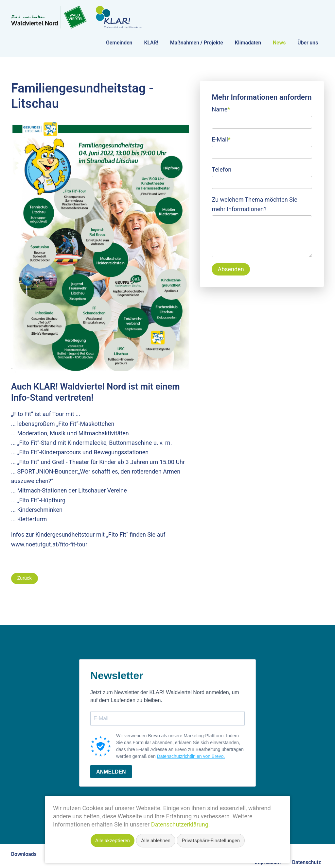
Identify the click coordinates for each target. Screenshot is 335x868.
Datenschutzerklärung (180, 825)
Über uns (308, 43)
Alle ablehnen (156, 841)
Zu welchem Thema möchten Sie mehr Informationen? (254, 204)
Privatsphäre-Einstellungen (211, 841)
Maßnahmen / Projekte (197, 43)
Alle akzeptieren (113, 841)
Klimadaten (248, 43)
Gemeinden (119, 43)
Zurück (25, 578)
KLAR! (151, 43)
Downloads (24, 854)
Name (221, 109)
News (279, 43)
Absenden (231, 269)
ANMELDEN (111, 772)
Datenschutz (307, 862)
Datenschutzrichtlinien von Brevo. (191, 756)
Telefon (221, 169)
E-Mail (221, 139)
